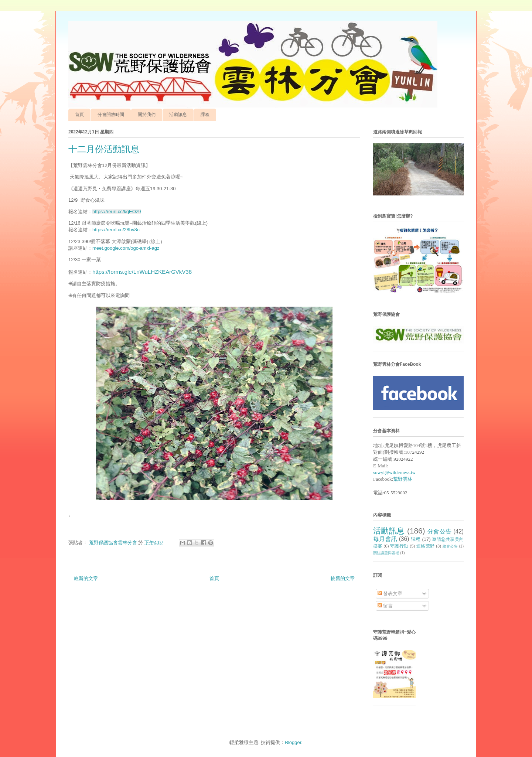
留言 (385, 606)
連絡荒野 (425, 546)
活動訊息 (178, 115)
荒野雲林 (403, 479)
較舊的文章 (343, 578)
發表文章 (390, 594)
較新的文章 (86, 578)
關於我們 (147, 115)
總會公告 (450, 546)
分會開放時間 (111, 115)
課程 (205, 115)
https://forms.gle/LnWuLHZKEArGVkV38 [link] (142, 272)
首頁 (79, 115)
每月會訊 (385, 539)
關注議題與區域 (386, 553)
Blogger (293, 742)
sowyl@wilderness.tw (394, 472)
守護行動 (399, 546)
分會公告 (440, 531)
